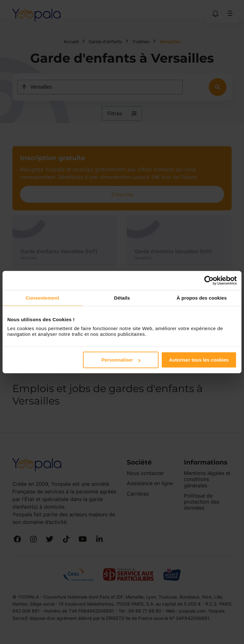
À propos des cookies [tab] (202, 298)
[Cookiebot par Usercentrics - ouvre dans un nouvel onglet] (209, 280)
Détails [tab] (122, 298)
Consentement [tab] (42, 298)
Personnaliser (121, 360)
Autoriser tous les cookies (199, 360)
